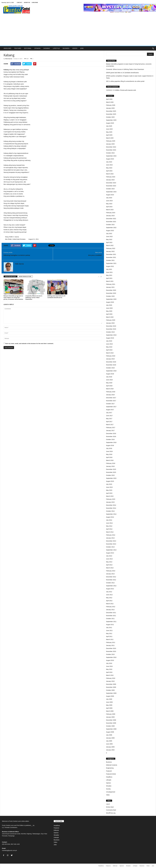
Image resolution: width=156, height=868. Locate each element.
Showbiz (109, 786)
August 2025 (110, 123)
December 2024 (111, 147)
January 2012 (110, 610)
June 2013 (109, 559)
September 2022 (111, 228)
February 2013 (111, 571)
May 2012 (109, 598)
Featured (109, 771)
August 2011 (110, 625)
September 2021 (111, 263)
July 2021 (109, 269)
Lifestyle (109, 780)
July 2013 (109, 556)
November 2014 (111, 508)
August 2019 (110, 338)
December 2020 (111, 290)
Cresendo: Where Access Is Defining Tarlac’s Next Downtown (34, 297)
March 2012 (110, 604)
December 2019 (111, 326)
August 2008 (110, 732)
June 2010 (109, 666)
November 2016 (111, 436)
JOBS (82, 48)
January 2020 (110, 323)
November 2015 (111, 472)
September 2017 (111, 407)
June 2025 (109, 129)
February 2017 (111, 428)
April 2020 (109, 314)
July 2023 (109, 198)
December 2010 (111, 648)
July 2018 (109, 377)
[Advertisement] (78, 31)
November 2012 (111, 580)
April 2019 (109, 350)
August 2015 (110, 481)
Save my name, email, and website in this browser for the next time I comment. (29, 344)
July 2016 (109, 448)
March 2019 (110, 353)
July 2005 (109, 741)
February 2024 (111, 177)
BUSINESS (66, 48)
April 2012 (109, 601)
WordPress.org (111, 813)
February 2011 (111, 642)
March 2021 (110, 281)
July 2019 (109, 341)
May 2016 (109, 454)
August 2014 (110, 517)
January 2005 (110, 747)
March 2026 (110, 102)
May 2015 (109, 490)
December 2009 (111, 684)
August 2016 (110, 445)
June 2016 (109, 451)
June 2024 (109, 165)
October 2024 (110, 153)
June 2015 (109, 487)
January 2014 (110, 538)
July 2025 (109, 126)
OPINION (37, 48)
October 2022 (110, 225)
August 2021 (110, 266)
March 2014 (110, 532)
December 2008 (111, 720)
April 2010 (109, 672)
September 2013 (111, 550)
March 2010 (110, 675)
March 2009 (110, 711)
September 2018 (111, 371)
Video (108, 795)
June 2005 (109, 744)
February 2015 (111, 499)
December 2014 (111, 505)
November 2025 (111, 114)
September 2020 (111, 299)
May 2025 (109, 132)
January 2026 (110, 108)
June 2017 (109, 416)
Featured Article (111, 774)
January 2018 (110, 395)
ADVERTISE (27, 2)
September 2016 (111, 442)
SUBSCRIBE (35, 2)
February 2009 (111, 714)
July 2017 (109, 413)
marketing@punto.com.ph (9, 850)
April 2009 (109, 708)
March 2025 (110, 138)
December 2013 (111, 541)
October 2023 (110, 189)
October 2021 (110, 260)
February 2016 (111, 463)
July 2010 (109, 663)
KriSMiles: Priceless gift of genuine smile (125, 90)
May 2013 (109, 562)
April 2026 (109, 99)
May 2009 (109, 705)
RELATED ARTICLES (10, 276)
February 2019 (111, 356)
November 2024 (111, 150)
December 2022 (111, 219)
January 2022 (110, 251)
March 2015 (110, 496)
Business (109, 762)
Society (108, 789)
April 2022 (109, 242)
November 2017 (111, 401)
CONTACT (19, 2)
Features (56, 828)
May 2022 (109, 239)
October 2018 (110, 368)
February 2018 (111, 392)
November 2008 (111, 723)
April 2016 (109, 457)
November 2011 (111, 616)
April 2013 (109, 565)
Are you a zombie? (95, 255)
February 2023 (111, 213)
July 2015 (109, 484)
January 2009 (110, 717)
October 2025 (110, 117)
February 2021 (111, 284)
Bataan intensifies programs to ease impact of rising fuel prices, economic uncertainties (13, 297)
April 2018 (109, 386)
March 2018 (110, 389)
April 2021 (109, 278)
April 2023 (109, 207)
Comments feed (111, 810)
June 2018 (109, 380)
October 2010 (110, 654)
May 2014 (109, 526)
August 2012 (110, 589)
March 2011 (110, 639)
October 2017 (110, 404)
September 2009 (111, 693)
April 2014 (109, 529)
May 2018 (109, 383)
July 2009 (109, 699)
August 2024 (110, 159)
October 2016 (110, 439)
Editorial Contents (112, 765)
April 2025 (109, 135)
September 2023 (111, 192)
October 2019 (110, 332)
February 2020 (111, 320)
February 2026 (111, 105)
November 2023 (111, 186)
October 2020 (110, 296)
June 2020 (109, 308)
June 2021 (109, 272)
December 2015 (111, 469)
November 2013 (111, 544)
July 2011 (109, 628)
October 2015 (110, 475)
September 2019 (111, 335)
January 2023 (110, 216)
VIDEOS (75, 48)
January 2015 (110, 502)
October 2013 (110, 547)
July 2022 (109, 234)
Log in (108, 804)
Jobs (55, 845)
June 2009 (109, 702)
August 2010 (110, 660)
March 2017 (110, 425)
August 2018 (110, 374)
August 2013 (110, 553)
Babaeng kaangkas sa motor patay (17, 255)
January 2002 (110, 750)
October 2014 (110, 511)
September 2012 (111, 586)
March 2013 (110, 568)
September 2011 (111, 622)
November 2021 (111, 257)
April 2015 (109, 493)
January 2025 (110, 144)
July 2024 (109, 162)
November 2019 (111, 329)
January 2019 (110, 359)
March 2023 (110, 210)
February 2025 (111, 141)
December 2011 (111, 613)
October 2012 (110, 583)
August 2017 (110, 410)
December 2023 (111, 183)
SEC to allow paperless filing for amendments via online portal (125, 81)
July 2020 (109, 305)
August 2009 (110, 696)
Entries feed (110, 807)
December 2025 (111, 111)
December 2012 (111, 577)
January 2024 (110, 180)
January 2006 (110, 738)
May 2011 (109, 633)
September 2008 (111, 729)
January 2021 (110, 287)
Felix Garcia (9, 59)
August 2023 (110, 195)
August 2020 (110, 302)
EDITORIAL (28, 48)
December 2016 (111, 434)
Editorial (56, 830)
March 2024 (110, 174)
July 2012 (109, 592)
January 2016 (110, 466)
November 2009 (111, 687)
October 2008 (110, 726)
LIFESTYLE (56, 48)
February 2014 (111, 535)
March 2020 (110, 317)
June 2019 (109, 344)
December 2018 (111, 362)
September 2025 (111, 120)
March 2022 (110, 245)
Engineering (110, 768)
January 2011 (110, 645)
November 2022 (111, 222)
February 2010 (111, 678)
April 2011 (109, 636)
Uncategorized (111, 792)
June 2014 (109, 523)
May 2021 (109, 275)
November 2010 (111, 651)
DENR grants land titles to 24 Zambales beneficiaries (56, 297)
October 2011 (110, 619)
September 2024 (111, 156)
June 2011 (109, 631)
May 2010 (109, 669)
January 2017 (110, 431)
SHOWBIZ (47, 48)
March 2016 (110, 460)
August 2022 (110, 231)
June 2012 (109, 595)
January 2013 (110, 574)
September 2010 (111, 657)
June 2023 (109, 201)
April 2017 (109, 422)
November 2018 (111, 365)
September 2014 (111, 514)
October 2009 (110, 690)
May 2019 (109, 347)
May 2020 (109, 311)
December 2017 (111, 398)
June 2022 (109, 237)
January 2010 (110, 681)
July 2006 (109, 735)
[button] (153, 48)
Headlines (109, 777)
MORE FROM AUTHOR (25, 276)
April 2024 (109, 171)
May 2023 (109, 204)
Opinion (108, 783)
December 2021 (111, 254)
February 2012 (111, 607)
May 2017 (109, 419)
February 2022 (111, 248)
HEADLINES (7, 48)
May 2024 (109, 168)
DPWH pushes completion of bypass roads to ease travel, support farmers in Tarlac (130, 77)
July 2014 (109, 520)
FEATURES (18, 48)
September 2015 (111, 478)
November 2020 (111, 293)
